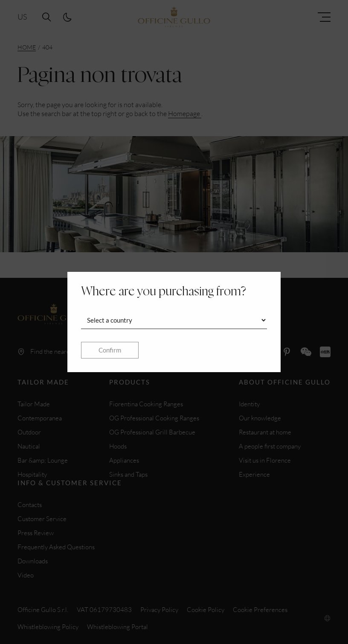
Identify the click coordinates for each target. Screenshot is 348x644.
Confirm (110, 350)
